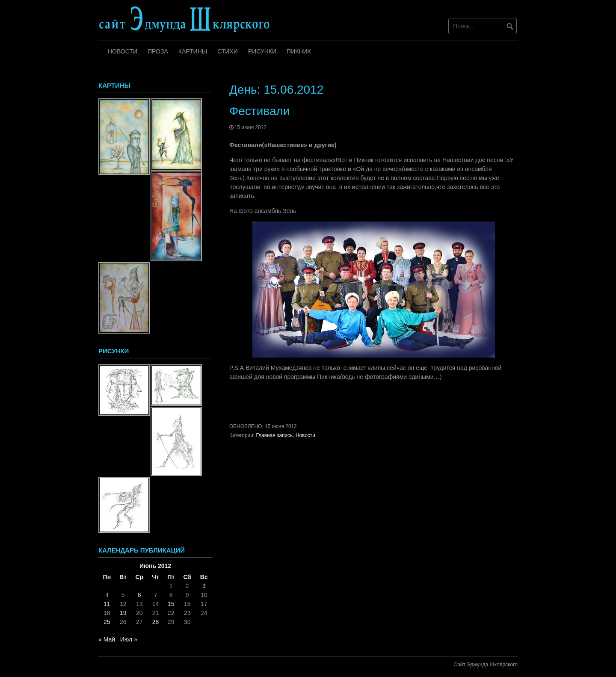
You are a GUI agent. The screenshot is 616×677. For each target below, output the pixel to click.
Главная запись (274, 435)
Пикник (299, 51)
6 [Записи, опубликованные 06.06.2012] (139, 595)
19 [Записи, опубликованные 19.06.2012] (123, 613)
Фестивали (259, 111)
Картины (193, 51)
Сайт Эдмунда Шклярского (486, 665)
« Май (107, 639)
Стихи (228, 51)
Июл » (129, 639)
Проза (158, 51)
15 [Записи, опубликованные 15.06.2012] (171, 604)
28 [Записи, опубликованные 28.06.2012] (156, 622)
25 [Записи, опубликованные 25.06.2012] (107, 622)
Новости (123, 51)
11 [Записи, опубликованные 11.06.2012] (107, 604)
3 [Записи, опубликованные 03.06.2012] (204, 586)
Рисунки (262, 51)
